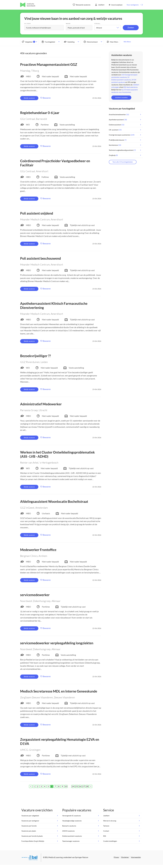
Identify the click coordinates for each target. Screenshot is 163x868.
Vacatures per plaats (29, 831)
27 (84, 786)
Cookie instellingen (110, 841)
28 (87, 786)
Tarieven (106, 826)
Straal (97, 24)
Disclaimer (125, 857)
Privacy (116, 857)
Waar (68, 24)
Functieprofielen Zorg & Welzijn (33, 841)
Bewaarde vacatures (82, 5)
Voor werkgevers (133, 5)
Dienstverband (90, 42)
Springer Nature (82, 857)
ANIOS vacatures (68, 831)
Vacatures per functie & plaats (32, 836)
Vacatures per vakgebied (30, 816)
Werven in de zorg (110, 821)
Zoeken (131, 27)
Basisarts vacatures (69, 826)
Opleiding (69, 42)
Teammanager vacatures (71, 841)
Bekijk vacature (29, 98)
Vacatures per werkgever (30, 821)
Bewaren (47, 98)
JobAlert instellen (121, 97)
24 (73, 786)
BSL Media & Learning (54, 857)
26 (80, 786)
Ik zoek (28, 24)
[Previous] (31, 786)
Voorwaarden (136, 857)
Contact (106, 831)
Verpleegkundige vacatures (72, 821)
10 (66, 786)
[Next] (91, 786)
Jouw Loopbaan (115, 5)
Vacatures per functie (29, 826)
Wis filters (127, 42)
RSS (105, 836)
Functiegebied (48, 42)
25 (77, 786)
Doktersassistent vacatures (72, 836)
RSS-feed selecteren (130, 87)
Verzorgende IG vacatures (72, 816)
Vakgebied (28, 42)
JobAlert (99, 5)
